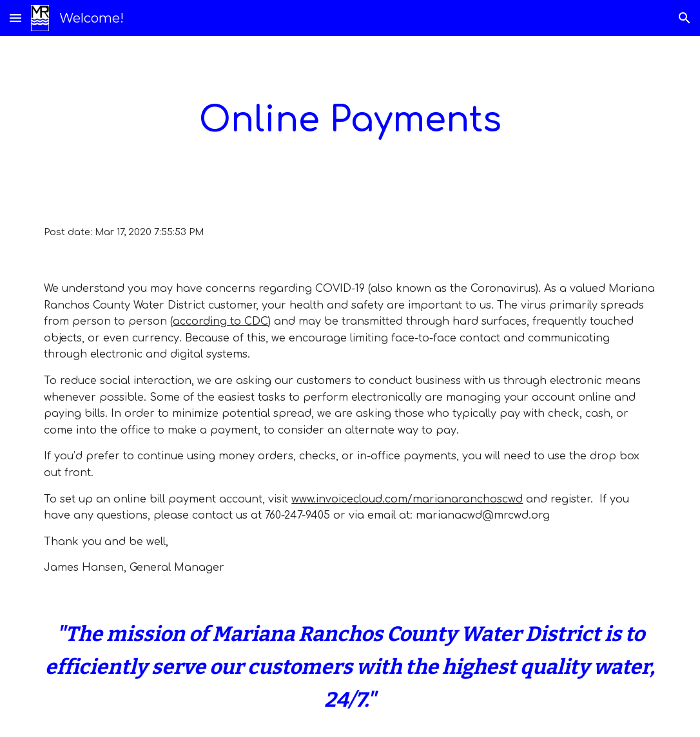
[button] (15, 18)
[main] (350, 120)
